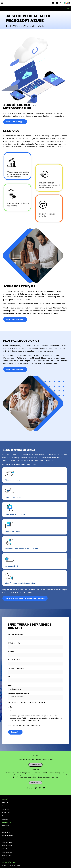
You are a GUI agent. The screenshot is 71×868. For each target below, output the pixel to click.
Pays (10, 685)
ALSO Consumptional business (12, 865)
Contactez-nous (35, 765)
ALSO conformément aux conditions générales (40, 718)
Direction (5, 803)
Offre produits (7, 859)
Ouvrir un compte (8, 836)
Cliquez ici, (7, 590)
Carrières (5, 806)
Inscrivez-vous (35, 783)
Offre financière (7, 846)
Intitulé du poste (14, 643)
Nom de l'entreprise (16, 635)
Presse (5, 816)
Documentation (7, 829)
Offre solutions (7, 856)
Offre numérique (7, 842)
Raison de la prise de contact (18, 694)
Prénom (11, 652)
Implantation (6, 813)
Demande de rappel (15, 122)
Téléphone (12, 677)
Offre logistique (7, 852)
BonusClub (6, 826)
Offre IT (5, 849)
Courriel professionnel (16, 668)
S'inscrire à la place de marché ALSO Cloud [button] (25, 598)
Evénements (6, 832)
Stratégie (5, 819)
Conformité (6, 809)
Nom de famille (14, 660)
